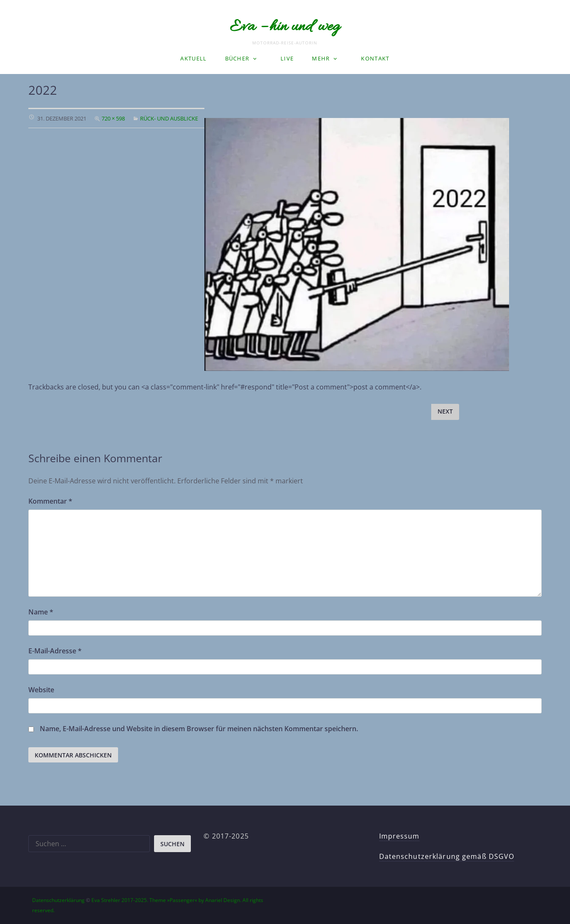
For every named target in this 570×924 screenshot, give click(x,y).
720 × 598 (113, 118)
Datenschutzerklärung (58, 900)
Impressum (399, 836)
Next (445, 411)
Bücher (237, 58)
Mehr (321, 58)
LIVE (287, 58)
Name (41, 612)
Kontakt (375, 58)
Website (41, 690)
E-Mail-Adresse (55, 651)
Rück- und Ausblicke (169, 118)
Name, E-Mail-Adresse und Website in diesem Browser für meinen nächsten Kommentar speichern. (199, 729)
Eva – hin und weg (285, 27)
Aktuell (193, 58)
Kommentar (50, 501)
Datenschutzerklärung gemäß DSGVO (447, 856)
